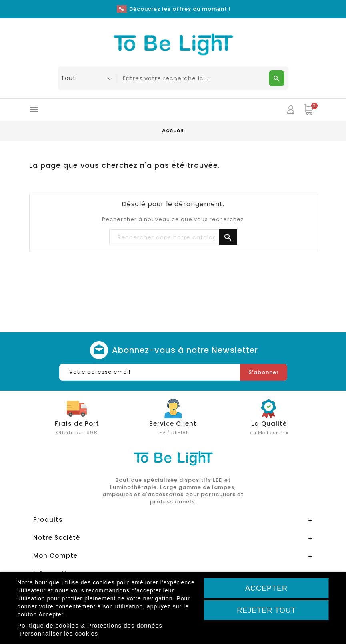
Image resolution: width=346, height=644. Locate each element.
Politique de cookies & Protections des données (90, 625)
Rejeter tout (266, 610)
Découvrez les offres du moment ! (180, 9)
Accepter (266, 588)
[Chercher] (173, 238)
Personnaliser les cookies (59, 633)
